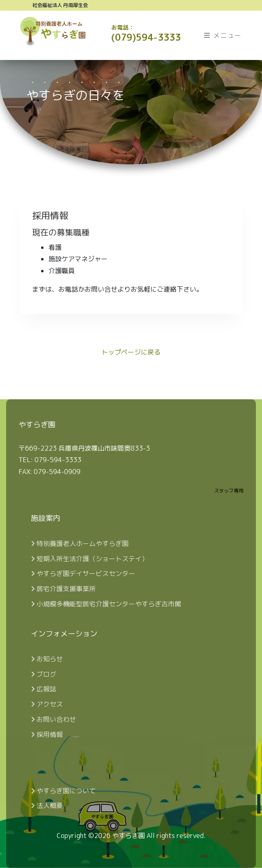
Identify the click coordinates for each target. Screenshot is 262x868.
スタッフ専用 (229, 491)
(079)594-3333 (146, 33)
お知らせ (47, 659)
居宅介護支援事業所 (63, 589)
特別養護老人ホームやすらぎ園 (80, 543)
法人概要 (47, 806)
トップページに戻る (131, 352)
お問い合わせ (53, 719)
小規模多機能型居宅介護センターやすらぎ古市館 (106, 604)
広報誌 (44, 689)
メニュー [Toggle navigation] (223, 35)
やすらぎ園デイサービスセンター (83, 573)
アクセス (47, 704)
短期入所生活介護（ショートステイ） (90, 559)
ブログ (44, 674)
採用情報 (47, 734)
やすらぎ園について (63, 791)
